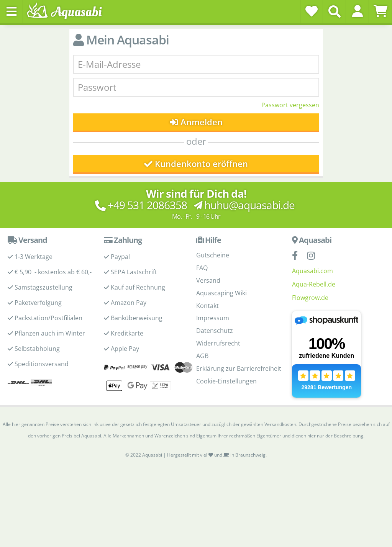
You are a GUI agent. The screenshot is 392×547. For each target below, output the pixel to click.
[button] (357, 11)
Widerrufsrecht (218, 343)
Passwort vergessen (290, 105)
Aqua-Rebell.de (314, 284)
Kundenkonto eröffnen (196, 164)
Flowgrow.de (310, 298)
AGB (202, 356)
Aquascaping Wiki (221, 293)
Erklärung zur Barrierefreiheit (239, 368)
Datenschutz (215, 331)
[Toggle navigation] (11, 11)
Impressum (213, 318)
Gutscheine (213, 255)
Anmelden (196, 122)
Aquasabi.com (312, 271)
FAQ (202, 268)
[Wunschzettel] (312, 11)
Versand (208, 280)
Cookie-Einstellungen (226, 381)
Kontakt (207, 306)
